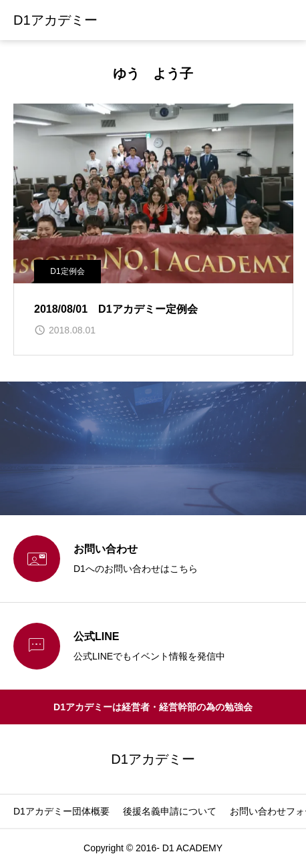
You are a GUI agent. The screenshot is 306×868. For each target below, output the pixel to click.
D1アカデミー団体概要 (61, 811)
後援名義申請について (170, 811)
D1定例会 (67, 271)
